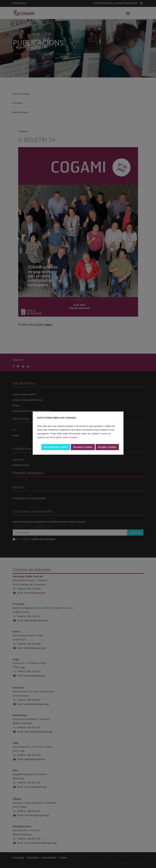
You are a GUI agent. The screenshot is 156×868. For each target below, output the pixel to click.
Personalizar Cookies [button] (56, 447)
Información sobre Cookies (63, 437)
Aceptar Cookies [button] (107, 447)
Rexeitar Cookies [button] (83, 447)
